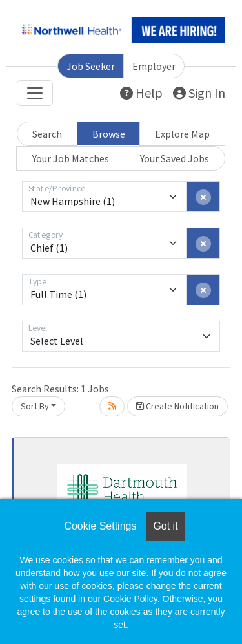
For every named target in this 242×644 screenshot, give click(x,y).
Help (141, 93)
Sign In (199, 93)
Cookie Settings (100, 526)
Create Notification (177, 406)
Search (47, 134)
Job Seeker (91, 66)
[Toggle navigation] (35, 93)
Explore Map (182, 134)
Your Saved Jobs (175, 158)
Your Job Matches (71, 158)
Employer (154, 66)
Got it (165, 526)
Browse (109, 134)
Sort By (35, 406)
